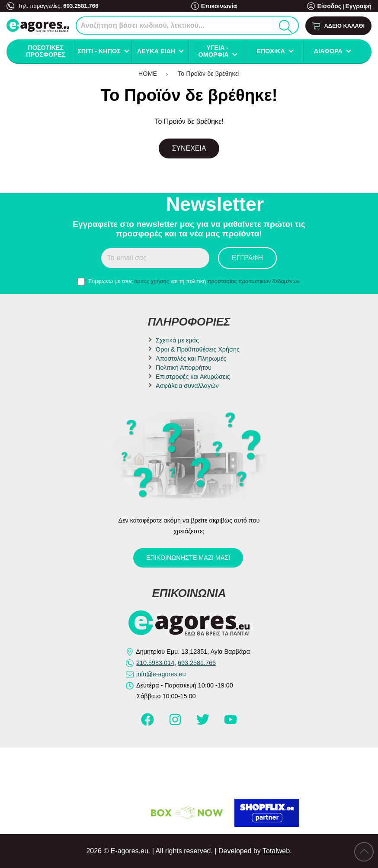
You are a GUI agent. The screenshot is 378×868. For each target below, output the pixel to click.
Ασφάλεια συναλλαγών (187, 386)
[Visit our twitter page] (204, 723)
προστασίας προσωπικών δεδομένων (254, 281)
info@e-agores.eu (161, 674)
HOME (148, 74)
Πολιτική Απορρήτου (184, 368)
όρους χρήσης (152, 281)
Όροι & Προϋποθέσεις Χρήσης (198, 349)
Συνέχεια (189, 148)
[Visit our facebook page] (148, 723)
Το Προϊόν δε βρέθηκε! (209, 74)
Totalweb (276, 851)
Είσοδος (332, 6)
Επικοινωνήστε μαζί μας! (188, 558)
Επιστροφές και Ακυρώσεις (193, 377)
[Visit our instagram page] (176, 723)
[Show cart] (338, 26)
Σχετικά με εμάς (177, 340)
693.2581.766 (80, 5)
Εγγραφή (359, 6)
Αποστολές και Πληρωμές (191, 358)
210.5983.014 (155, 663)
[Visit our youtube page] (231, 723)
